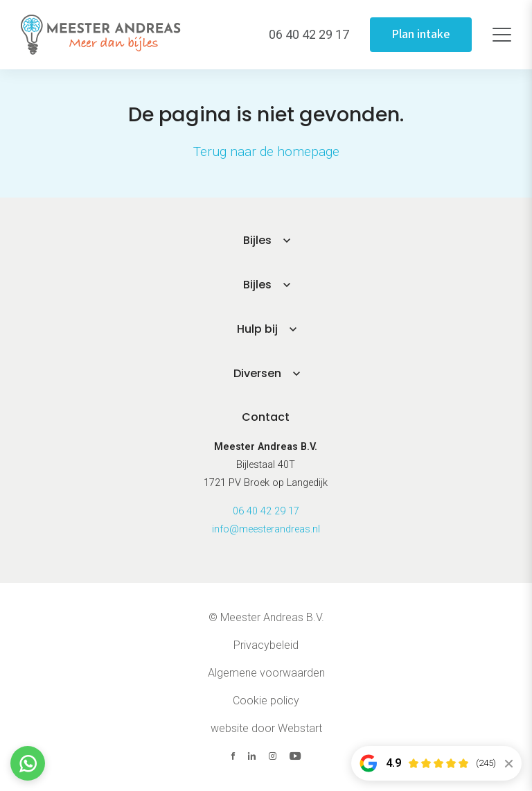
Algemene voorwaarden (266, 673)
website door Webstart (266, 728)
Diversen (257, 373)
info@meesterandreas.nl (266, 529)
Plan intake (421, 34)
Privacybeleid (266, 645)
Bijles (257, 240)
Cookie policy (266, 701)
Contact (266, 417)
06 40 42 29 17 (266, 511)
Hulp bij (257, 329)
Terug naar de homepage (266, 151)
